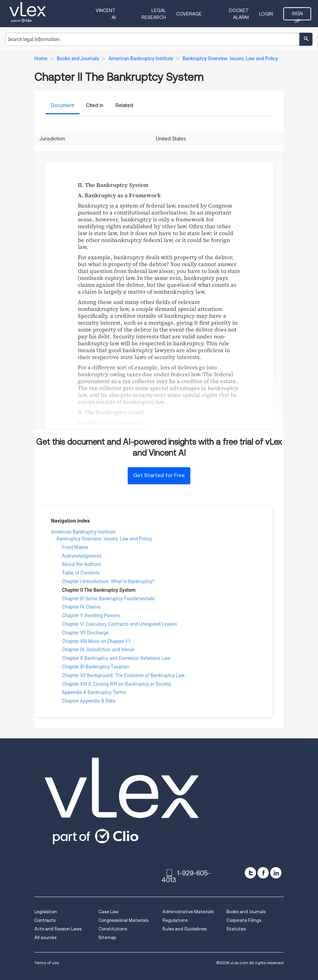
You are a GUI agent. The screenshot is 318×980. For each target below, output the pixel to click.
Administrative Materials (188, 912)
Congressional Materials (123, 920)
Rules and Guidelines (184, 929)
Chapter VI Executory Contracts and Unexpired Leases (119, 624)
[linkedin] (276, 873)
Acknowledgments (82, 556)
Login (266, 14)
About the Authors (81, 564)
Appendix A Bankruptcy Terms (94, 692)
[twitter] (250, 873)
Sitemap (107, 937)
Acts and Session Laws (58, 929)
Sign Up (297, 15)
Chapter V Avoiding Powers (91, 615)
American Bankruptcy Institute (83, 532)
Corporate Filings (244, 920)
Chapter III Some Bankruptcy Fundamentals (108, 599)
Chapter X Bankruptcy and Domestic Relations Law (116, 658)
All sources (45, 937)
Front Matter (75, 547)
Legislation (46, 912)
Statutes (236, 929)
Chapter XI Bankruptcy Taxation (96, 667)
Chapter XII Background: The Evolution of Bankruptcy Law (123, 675)
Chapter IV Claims (81, 607)
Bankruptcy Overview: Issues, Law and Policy (104, 539)
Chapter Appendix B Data (89, 701)
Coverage (189, 14)
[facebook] (263, 873)
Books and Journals (246, 912)
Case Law (108, 912)
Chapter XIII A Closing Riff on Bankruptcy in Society (116, 684)
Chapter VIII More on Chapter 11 (96, 641)
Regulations (175, 920)
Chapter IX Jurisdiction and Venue (98, 650)
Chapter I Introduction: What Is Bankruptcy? (108, 581)
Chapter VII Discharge (85, 633)
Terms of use (47, 963)
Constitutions (113, 929)
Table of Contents (81, 573)
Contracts (45, 920)
